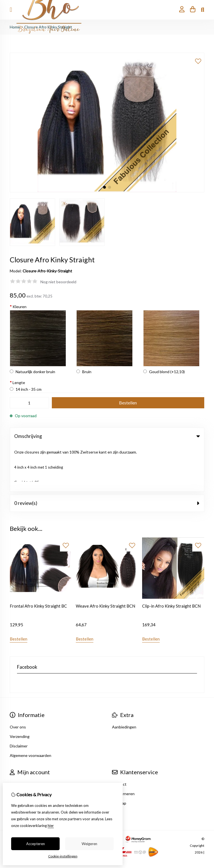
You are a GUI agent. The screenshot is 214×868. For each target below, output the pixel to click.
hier (51, 826)
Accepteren (36, 844)
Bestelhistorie (22, 747)
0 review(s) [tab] (107, 456)
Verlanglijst (20, 756)
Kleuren (18, 307)
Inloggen (18, 738)
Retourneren (123, 747)
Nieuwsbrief (20, 766)
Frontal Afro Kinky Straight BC (38, 559)
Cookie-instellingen (63, 856)
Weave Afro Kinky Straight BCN (105, 559)
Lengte (17, 383)
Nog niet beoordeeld (58, 282)
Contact (119, 738)
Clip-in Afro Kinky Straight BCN (171, 559)
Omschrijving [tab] (107, 436)
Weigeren (89, 844)
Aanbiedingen (124, 680)
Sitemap (119, 756)
